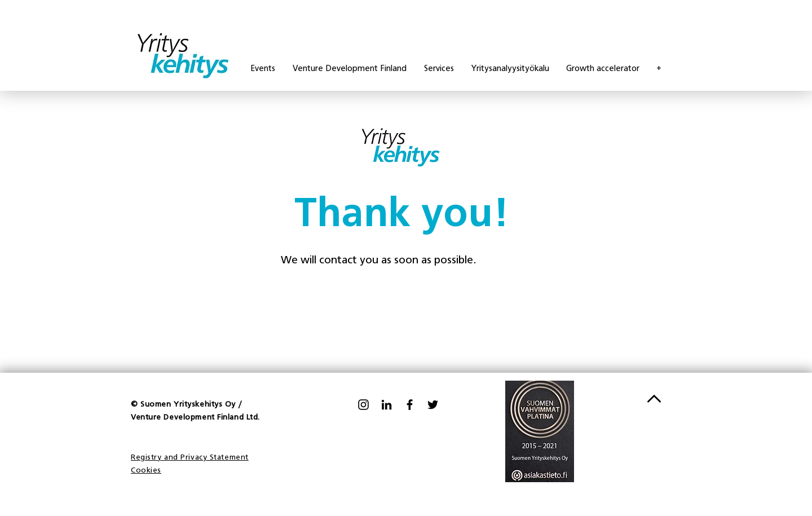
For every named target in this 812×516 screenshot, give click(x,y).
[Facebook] (410, 405)
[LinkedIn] (387, 405)
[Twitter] (433, 405)
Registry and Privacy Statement (190, 457)
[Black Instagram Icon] (363, 405)
